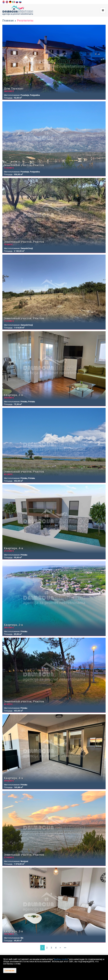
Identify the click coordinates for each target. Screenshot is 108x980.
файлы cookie (61, 959)
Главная (8, 20)
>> (65, 948)
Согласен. (10, 970)
